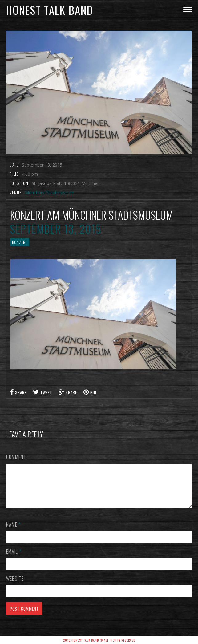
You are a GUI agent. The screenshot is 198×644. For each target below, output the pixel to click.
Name (13, 532)
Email (14, 559)
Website (15, 586)
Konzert (20, 242)
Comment (16, 457)
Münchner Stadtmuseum (50, 192)
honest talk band (50, 10)
